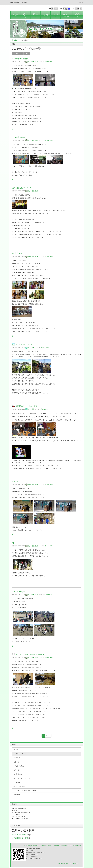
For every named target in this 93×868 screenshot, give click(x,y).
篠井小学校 (30, 348)
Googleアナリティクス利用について (70, 864)
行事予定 (56, 846)
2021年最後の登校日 (20, 59)
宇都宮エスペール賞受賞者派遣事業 (30, 655)
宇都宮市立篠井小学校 (23, 2)
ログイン (80, 2)
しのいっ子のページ (46, 846)
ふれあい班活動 (18, 592)
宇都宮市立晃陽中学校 (20, 834)
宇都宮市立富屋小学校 (20, 838)
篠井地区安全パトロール (22, 188)
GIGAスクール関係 (75, 846)
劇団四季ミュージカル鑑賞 (26, 406)
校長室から (35, 846)
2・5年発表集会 (18, 137)
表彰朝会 (16, 481)
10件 (27, 54)
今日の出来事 (49, 62)
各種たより (64, 846)
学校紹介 (15, 40)
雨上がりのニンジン (24, 345)
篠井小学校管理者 (32, 62)
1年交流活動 (17, 253)
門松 (14, 543)
